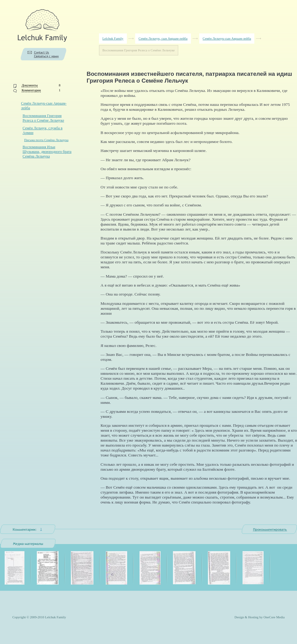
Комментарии (31, 90)
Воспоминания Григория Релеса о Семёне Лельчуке (43, 118)
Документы (30, 85)
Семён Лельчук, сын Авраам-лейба (163, 39)
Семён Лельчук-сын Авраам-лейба (227, 39)
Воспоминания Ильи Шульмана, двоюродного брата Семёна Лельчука (47, 152)
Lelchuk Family (113, 39)
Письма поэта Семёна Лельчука (46, 140)
